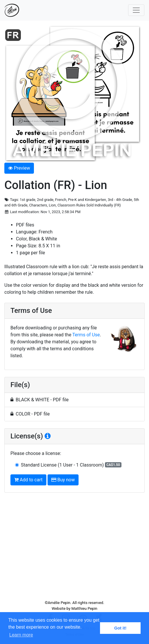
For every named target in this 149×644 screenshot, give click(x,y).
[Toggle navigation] (136, 10)
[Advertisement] (74, 549)
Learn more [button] (21, 635)
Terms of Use (86, 335)
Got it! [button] (120, 628)
